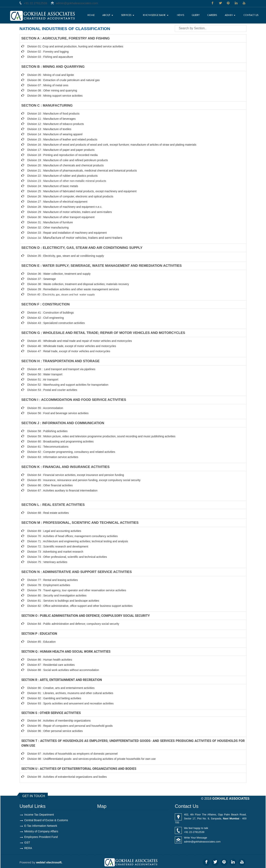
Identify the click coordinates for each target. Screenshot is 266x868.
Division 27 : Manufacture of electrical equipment (57, 202)
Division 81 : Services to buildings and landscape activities (63, 601)
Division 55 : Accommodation (46, 408)
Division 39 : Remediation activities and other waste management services (73, 289)
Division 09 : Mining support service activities (55, 96)
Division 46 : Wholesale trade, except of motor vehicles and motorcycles (72, 346)
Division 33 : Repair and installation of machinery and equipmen (67, 233)
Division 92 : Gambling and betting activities (54, 698)
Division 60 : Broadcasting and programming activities (60, 441)
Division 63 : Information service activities (53, 457)
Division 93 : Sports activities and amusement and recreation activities (70, 703)
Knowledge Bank (156, 15)
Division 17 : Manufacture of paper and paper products (61, 150)
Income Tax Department (39, 815)
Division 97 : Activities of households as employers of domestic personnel (72, 754)
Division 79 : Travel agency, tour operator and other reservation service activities (77, 590)
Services (128, 15)
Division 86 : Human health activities (50, 660)
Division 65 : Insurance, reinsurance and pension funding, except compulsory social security (84, 480)
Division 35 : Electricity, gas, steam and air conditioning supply (66, 256)
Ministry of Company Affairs (41, 831)
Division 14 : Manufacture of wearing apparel (55, 134)
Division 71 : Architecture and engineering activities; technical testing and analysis (78, 541)
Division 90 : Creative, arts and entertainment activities (61, 688)
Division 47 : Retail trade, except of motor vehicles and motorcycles (69, 351)
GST (27, 842)
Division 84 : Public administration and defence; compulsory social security (73, 624)
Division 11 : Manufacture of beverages (51, 119)
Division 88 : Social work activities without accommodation (63, 670)
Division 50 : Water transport (45, 374)
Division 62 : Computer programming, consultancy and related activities (71, 452)
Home (91, 15)
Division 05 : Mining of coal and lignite (51, 75)
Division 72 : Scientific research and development (58, 546)
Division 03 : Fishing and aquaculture (50, 57)
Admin (230, 15)
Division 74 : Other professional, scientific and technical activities (67, 557)
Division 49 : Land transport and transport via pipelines (61, 369)
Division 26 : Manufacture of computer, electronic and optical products (70, 196)
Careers (212, 15)
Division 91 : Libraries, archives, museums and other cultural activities (70, 693)
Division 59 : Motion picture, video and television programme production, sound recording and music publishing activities (101, 436)
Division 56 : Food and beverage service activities (58, 413)
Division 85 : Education (41, 642)
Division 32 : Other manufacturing (48, 228)
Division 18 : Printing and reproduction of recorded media (62, 155)
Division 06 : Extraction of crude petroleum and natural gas (63, 80)
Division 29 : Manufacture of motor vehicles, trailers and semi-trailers (70, 212)
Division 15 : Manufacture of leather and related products (62, 139)
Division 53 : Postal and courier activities (52, 390)
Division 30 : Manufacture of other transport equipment (61, 217)
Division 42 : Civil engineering (46, 318)
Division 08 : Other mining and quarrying (52, 90)
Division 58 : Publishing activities (47, 431)
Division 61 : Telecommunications (48, 447)
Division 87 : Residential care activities (51, 665)
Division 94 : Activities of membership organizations (59, 721)
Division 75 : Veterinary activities (47, 562)
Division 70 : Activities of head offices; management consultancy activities (72, 536)
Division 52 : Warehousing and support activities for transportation (68, 385)
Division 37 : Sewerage (42, 279)
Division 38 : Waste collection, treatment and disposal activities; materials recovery (78, 284)
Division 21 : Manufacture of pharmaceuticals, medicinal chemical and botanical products (82, 171)
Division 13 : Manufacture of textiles (49, 129)
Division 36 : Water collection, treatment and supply (59, 274)
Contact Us (251, 15)
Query (196, 15)
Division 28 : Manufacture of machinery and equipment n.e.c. (65, 207)
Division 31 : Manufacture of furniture (50, 222)
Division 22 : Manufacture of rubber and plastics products (62, 176)
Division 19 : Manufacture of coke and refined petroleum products (68, 160)
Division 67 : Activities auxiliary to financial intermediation (62, 490)
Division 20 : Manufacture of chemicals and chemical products (66, 165)
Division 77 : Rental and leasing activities (53, 580)
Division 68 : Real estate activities (48, 513)
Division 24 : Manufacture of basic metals (53, 186)
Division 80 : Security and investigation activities (57, 595)
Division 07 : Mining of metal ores (48, 85)
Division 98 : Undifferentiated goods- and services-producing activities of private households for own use (91, 759)
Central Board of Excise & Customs (46, 820)
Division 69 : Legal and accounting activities (54, 531)
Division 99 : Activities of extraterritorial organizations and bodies (67, 777)
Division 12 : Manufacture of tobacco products (56, 124)
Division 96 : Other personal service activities (55, 731)
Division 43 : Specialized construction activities (56, 323)
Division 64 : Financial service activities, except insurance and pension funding (76, 475)
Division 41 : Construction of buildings (50, 313)
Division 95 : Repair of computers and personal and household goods (70, 726)
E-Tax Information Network (41, 826)
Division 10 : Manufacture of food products (53, 114)
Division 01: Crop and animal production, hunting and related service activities (75, 46)
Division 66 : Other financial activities (50, 485)
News (181, 15)
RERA (28, 848)
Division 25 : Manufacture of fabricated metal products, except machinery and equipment (82, 191)
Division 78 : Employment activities (49, 585)
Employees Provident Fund (41, 837)
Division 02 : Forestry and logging (48, 52)
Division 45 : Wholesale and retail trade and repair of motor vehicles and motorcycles (80, 341)
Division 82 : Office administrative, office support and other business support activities (80, 606)
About (108, 15)
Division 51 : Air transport (43, 380)
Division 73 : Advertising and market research (55, 552)
